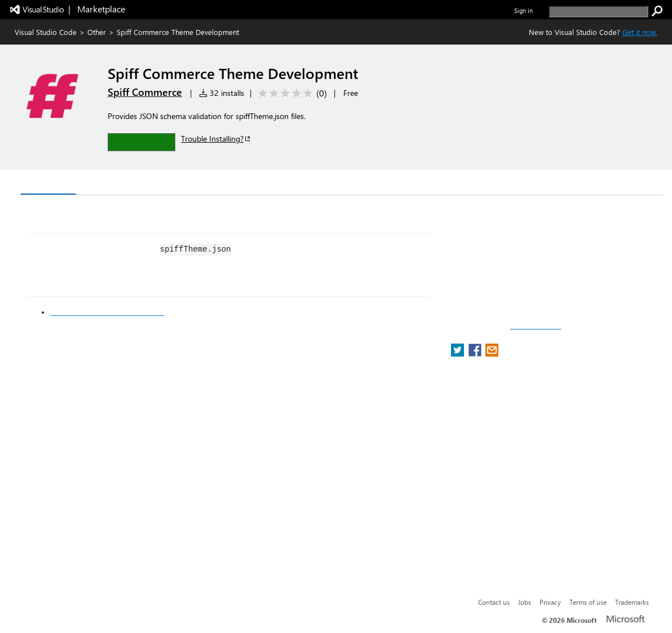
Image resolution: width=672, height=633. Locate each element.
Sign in (523, 10)
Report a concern (536, 326)
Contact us (494, 602)
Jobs (525, 602)
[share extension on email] (492, 353)
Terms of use (588, 602)
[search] (598, 12)
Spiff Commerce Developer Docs (107, 312)
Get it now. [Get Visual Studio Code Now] (640, 32)
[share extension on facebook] (476, 353)
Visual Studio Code (46, 32)
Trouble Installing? (216, 139)
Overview (48, 183)
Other (97, 32)
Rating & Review (240, 184)
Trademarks (632, 602)
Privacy (550, 602)
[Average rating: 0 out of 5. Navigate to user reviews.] (291, 93)
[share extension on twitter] (459, 353)
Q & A (177, 184)
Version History (116, 184)
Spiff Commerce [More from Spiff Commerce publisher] (145, 92)
